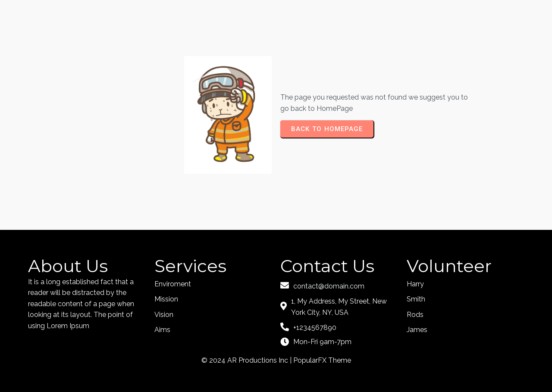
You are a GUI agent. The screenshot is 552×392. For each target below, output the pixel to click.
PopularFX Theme (322, 360)
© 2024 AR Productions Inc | (247, 360)
